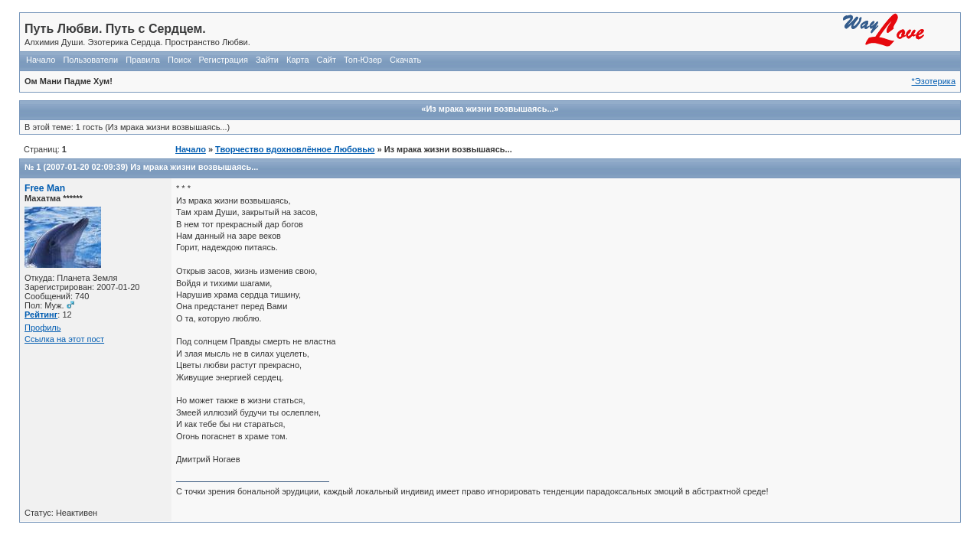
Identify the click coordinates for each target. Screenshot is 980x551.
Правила (143, 60)
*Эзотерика (934, 81)
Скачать (405, 60)
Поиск (179, 60)
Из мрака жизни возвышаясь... (194, 167)
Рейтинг (41, 315)
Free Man (45, 188)
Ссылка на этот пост (64, 339)
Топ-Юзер (363, 60)
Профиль (43, 328)
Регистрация (224, 60)
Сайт (327, 60)
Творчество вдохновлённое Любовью (295, 149)
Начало (41, 60)
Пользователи (90, 60)
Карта (297, 60)
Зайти (267, 60)
